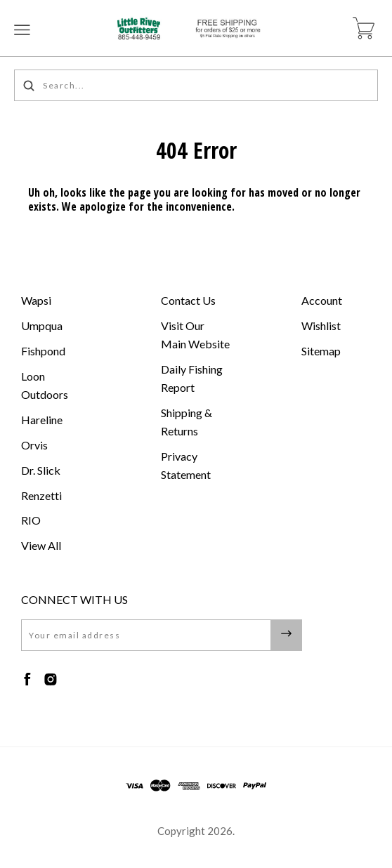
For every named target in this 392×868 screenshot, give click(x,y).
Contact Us (188, 300)
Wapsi (36, 300)
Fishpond (43, 351)
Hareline (42, 420)
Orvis (34, 445)
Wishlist (321, 325)
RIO (31, 520)
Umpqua (42, 325)
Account (322, 300)
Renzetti (41, 495)
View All (41, 545)
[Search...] (196, 85)
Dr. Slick (41, 470)
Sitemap (321, 351)
